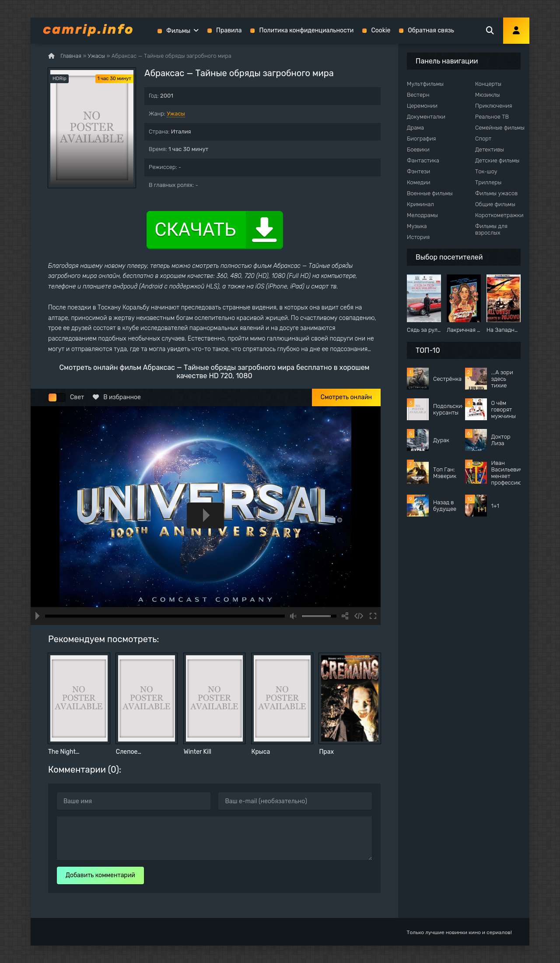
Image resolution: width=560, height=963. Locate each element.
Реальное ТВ (492, 117)
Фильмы (178, 31)
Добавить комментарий (100, 875)
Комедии (419, 182)
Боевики (418, 149)
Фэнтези (418, 171)
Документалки (426, 117)
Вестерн (418, 95)
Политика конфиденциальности (306, 30)
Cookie (381, 30)
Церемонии (422, 106)
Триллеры (488, 182)
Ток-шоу (486, 171)
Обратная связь (431, 30)
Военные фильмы (430, 193)
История (418, 237)
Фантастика (423, 160)
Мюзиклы (488, 95)
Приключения (493, 106)
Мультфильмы (425, 84)
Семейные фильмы (500, 128)
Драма (415, 128)
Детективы (490, 149)
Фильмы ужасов (496, 193)
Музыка (417, 226)
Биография (422, 139)
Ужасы (176, 114)
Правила (229, 30)
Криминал (420, 204)
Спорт (483, 139)
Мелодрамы (422, 215)
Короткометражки (499, 215)
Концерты (488, 84)
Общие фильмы (495, 204)
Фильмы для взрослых (491, 229)
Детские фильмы (497, 160)
